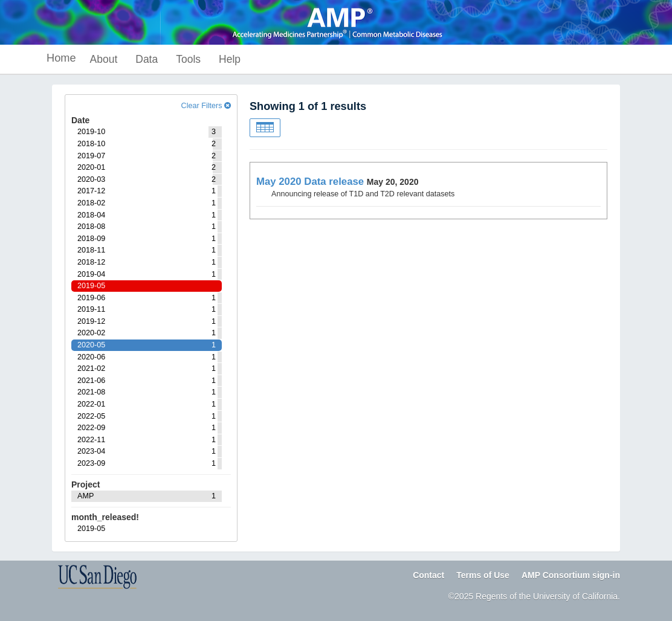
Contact (428, 575)
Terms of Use (483, 575)
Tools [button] (188, 59)
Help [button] (230, 59)
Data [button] (147, 59)
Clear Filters (206, 106)
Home (61, 58)
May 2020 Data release (310, 182)
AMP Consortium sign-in (571, 575)
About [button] (104, 59)
